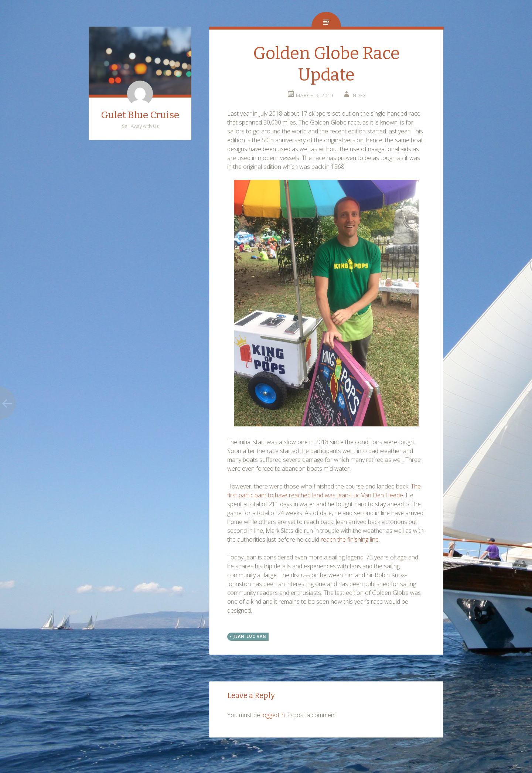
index (359, 95)
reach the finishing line (350, 539)
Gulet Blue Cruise (140, 115)
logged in (273, 715)
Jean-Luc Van (250, 636)
